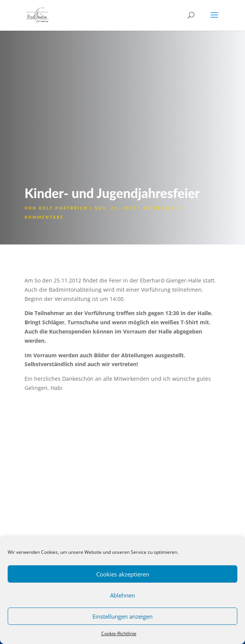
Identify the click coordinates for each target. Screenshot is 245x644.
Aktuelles (159, 208)
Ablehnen (122, 595)
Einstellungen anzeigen (122, 616)
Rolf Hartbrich (63, 208)
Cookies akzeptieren (123, 574)
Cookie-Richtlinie (119, 633)
